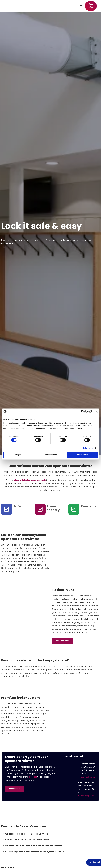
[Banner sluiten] (97, 412)
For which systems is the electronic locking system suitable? (34, 852)
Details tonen (88, 448)
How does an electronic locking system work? (27, 840)
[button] (81, 6)
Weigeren (19, 455)
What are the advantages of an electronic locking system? (34, 846)
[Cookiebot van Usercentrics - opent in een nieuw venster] (83, 412)
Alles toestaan (82, 455)
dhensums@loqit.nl (87, 796)
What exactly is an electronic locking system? (27, 834)
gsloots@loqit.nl (88, 777)
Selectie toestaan (50, 455)
